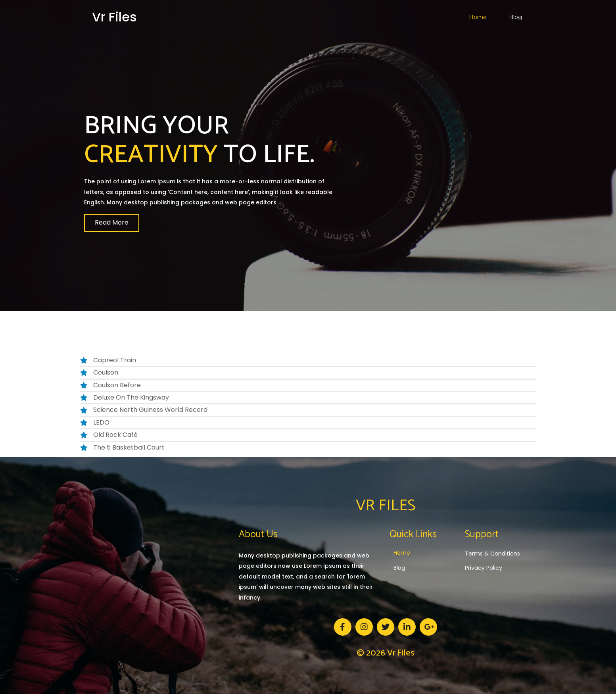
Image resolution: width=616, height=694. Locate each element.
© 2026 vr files (386, 653)
